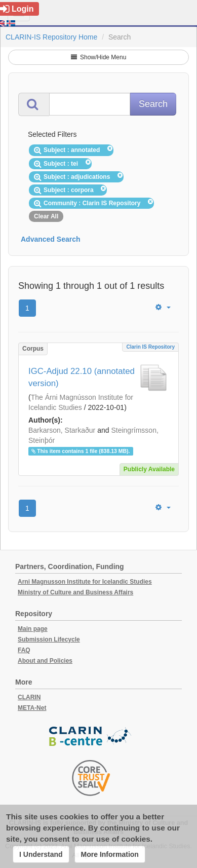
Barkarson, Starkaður (62, 430)
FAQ (24, 650)
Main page (33, 629)
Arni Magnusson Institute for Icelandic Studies (85, 582)
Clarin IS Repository (150, 347)
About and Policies (45, 661)
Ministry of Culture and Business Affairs (75, 592)
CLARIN (29, 697)
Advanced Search (51, 239)
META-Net (32, 708)
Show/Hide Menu (99, 57)
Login (17, 9)
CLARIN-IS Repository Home (51, 37)
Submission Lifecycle (49, 639)
